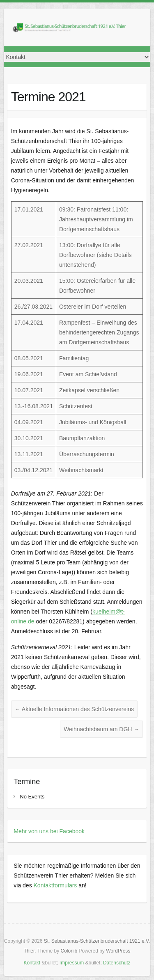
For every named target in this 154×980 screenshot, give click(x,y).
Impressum (72, 963)
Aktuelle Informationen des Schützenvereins (74, 709)
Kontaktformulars (55, 885)
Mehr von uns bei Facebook (49, 831)
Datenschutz (117, 963)
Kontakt (32, 963)
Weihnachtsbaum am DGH (101, 729)
